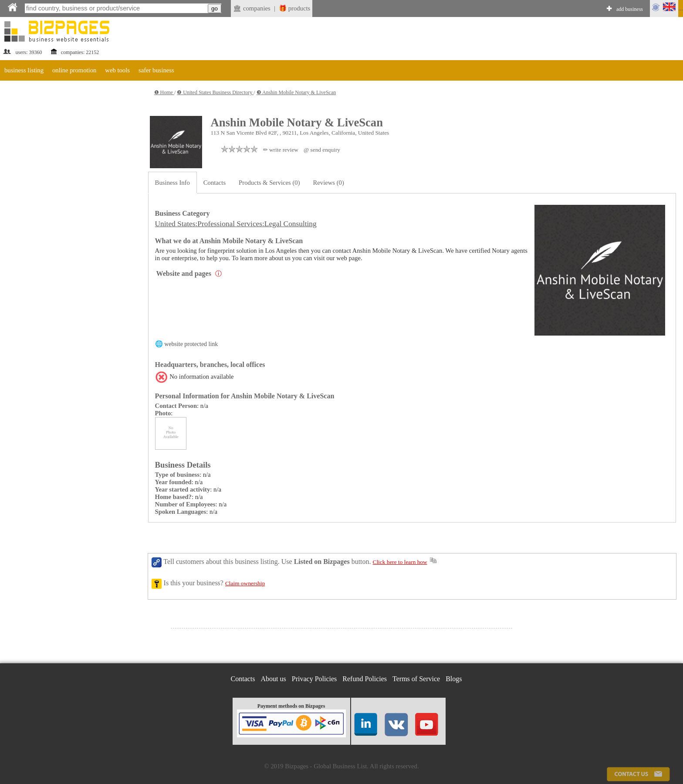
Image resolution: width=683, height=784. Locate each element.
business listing (24, 70)
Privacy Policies (314, 679)
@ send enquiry (322, 150)
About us (274, 679)
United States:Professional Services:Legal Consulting (236, 224)
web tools (117, 70)
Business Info (172, 183)
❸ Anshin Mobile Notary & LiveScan (296, 92)
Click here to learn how (400, 562)
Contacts (215, 183)
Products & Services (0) (269, 183)
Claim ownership (245, 583)
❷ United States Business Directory (215, 92)
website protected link (191, 344)
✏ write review (281, 150)
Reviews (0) (329, 183)
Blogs (454, 679)
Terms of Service (416, 679)
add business (630, 9)
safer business (156, 70)
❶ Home (164, 92)
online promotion (74, 70)
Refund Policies (365, 679)
